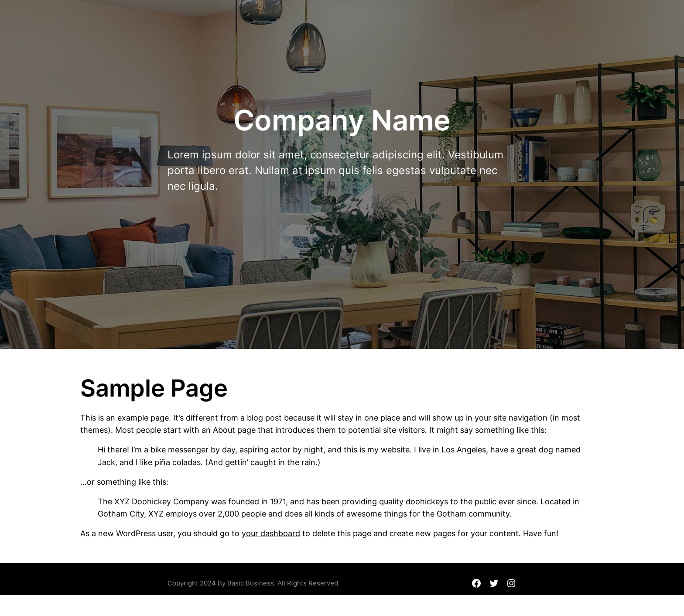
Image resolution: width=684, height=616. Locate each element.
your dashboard (271, 533)
